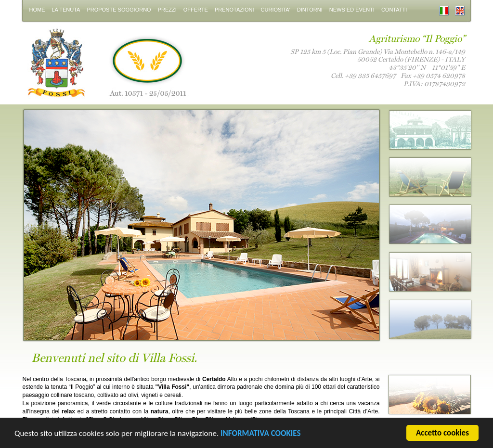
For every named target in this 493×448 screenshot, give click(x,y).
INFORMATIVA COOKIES (260, 435)
